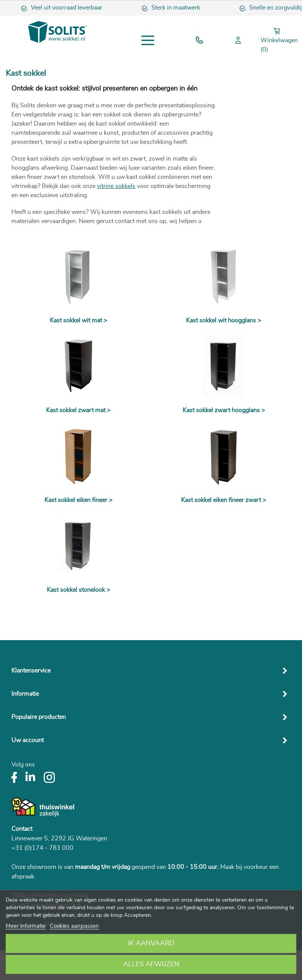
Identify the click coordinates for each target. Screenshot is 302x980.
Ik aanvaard (151, 943)
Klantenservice (31, 671)
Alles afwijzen (151, 964)
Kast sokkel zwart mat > (78, 410)
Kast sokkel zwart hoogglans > (224, 410)
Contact (22, 829)
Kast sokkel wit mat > (79, 320)
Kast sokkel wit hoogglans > (224, 320)
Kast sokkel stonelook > (79, 590)
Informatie (25, 694)
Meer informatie (26, 926)
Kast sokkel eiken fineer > (79, 500)
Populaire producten (39, 717)
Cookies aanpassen (74, 926)
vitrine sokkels (116, 186)
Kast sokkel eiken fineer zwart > (224, 500)
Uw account (28, 740)
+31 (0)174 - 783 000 (42, 848)
